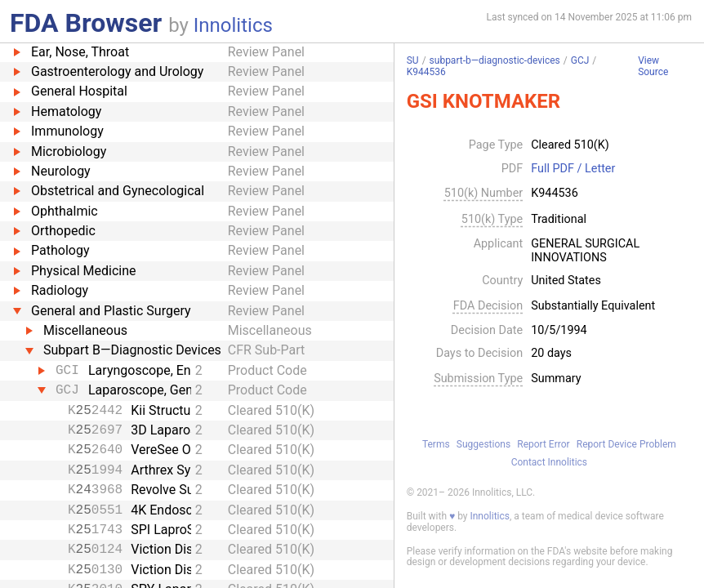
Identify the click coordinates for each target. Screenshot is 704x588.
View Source (653, 67)
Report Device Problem (626, 444)
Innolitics (233, 25)
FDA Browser (86, 23)
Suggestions (483, 444)
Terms (436, 444)
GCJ (580, 60)
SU (413, 60)
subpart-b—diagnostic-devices (495, 60)
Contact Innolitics (549, 462)
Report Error (543, 444)
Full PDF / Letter (573, 169)
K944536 (426, 72)
